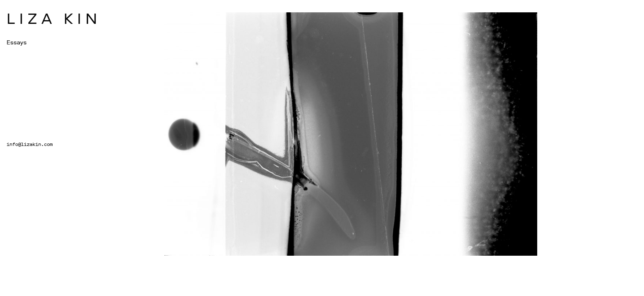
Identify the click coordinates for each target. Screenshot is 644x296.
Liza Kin (54, 18)
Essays (17, 42)
